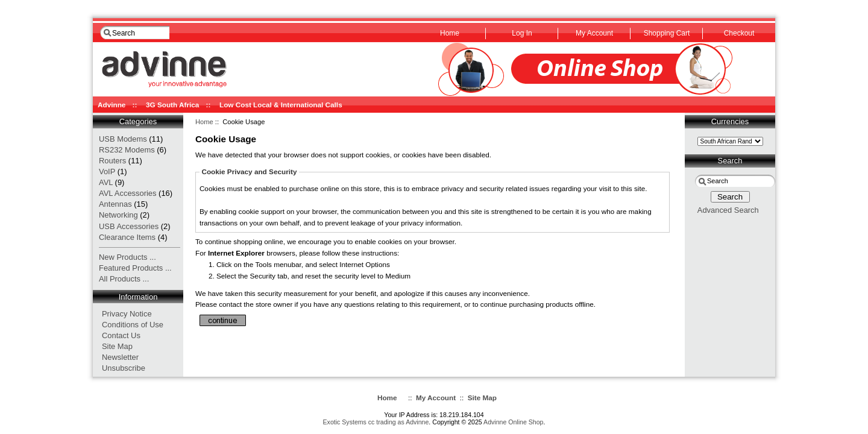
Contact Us (121, 335)
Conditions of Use (133, 325)
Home (204, 122)
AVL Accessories (128, 193)
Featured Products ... (135, 268)
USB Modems (123, 139)
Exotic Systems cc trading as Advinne (376, 422)
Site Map (117, 346)
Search (730, 161)
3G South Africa (172, 105)
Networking (118, 215)
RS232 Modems (127, 150)
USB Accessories (129, 226)
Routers (112, 161)
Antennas (115, 204)
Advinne (112, 105)
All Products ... (124, 279)
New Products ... (127, 257)
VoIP (107, 171)
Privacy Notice (127, 314)
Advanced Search (728, 210)
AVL (106, 182)
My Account (436, 398)
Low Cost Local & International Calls (281, 105)
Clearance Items (127, 237)
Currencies (730, 121)
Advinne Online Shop (513, 422)
